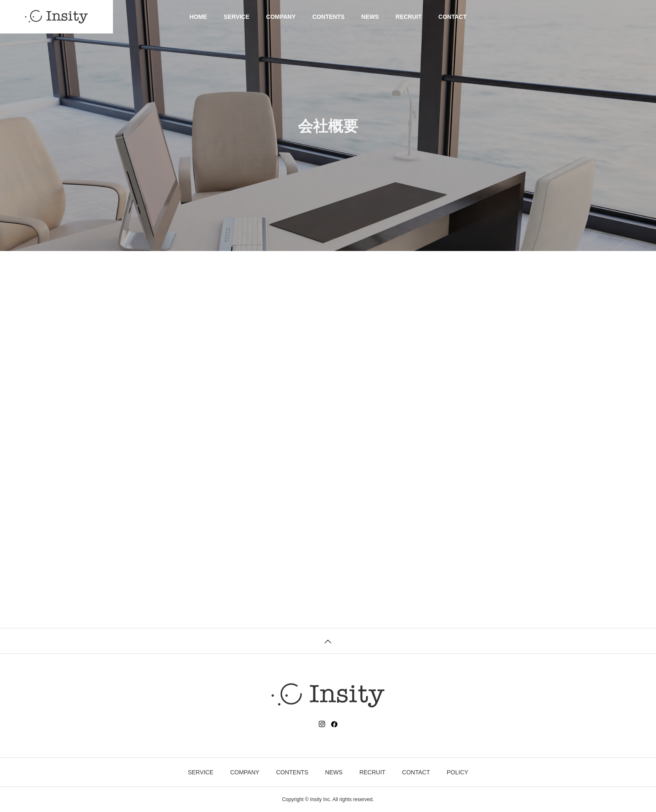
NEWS (370, 17)
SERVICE (237, 17)
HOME (198, 17)
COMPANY (281, 17)
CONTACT (452, 17)
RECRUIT (409, 17)
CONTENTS (329, 17)
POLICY (457, 772)
